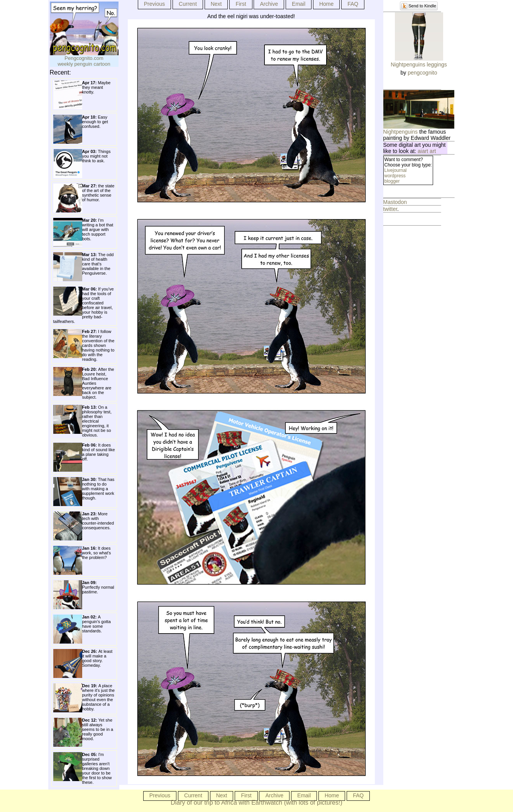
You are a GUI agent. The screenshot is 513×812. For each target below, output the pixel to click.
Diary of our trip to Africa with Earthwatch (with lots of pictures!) (256, 803)
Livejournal (396, 170)
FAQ (353, 4)
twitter (390, 209)
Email (299, 4)
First (241, 4)
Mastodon (395, 202)
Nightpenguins (401, 132)
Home (326, 4)
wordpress (395, 176)
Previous (154, 4)
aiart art (427, 151)
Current (188, 4)
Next (216, 4)
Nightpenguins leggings (419, 65)
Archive (269, 4)
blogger (392, 181)
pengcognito (422, 73)
